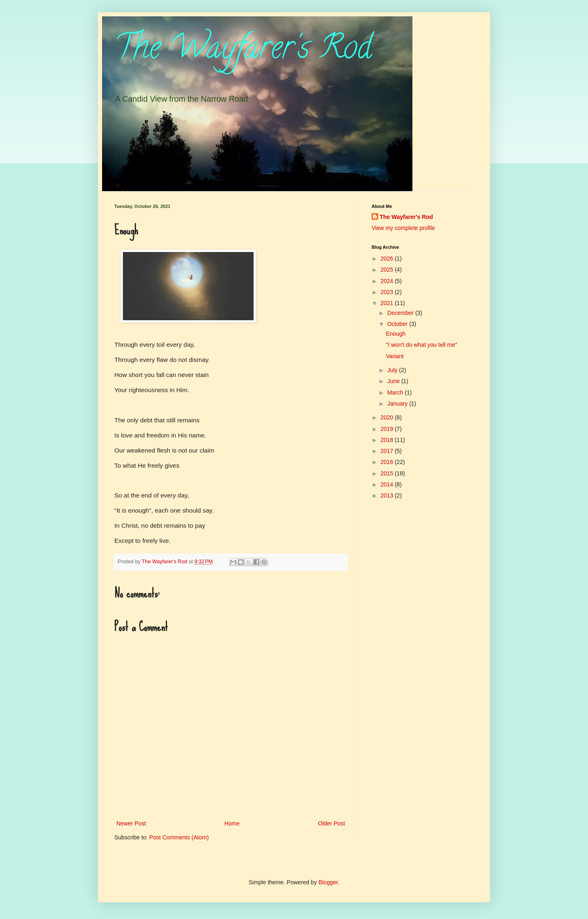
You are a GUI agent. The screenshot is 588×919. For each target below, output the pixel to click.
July (393, 370)
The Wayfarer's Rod (243, 51)
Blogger (328, 882)
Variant (395, 356)
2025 (388, 270)
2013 (388, 495)
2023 (388, 292)
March (396, 393)
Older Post (332, 823)
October (398, 324)
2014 (388, 484)
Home (232, 823)
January (398, 404)
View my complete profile (403, 228)
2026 (388, 259)
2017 (388, 451)
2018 (388, 440)
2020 (388, 417)
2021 (388, 303)
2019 (388, 429)
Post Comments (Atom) (179, 837)
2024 (388, 281)
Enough (396, 334)
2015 (388, 473)
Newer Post (131, 823)
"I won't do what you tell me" (421, 345)
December (401, 313)
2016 (388, 462)
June (394, 381)
